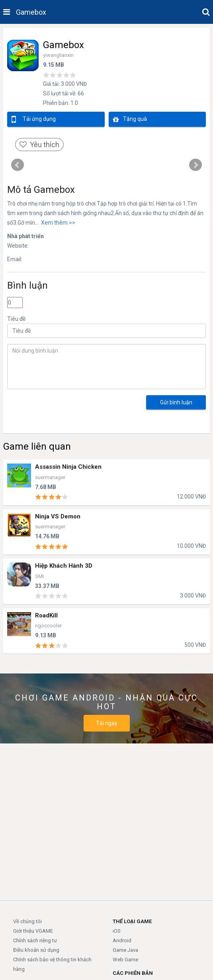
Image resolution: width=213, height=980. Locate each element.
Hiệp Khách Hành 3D (64, 566)
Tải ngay (107, 723)
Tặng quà (130, 119)
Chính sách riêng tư (35, 940)
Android (122, 940)
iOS (117, 931)
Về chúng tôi (27, 921)
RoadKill (46, 616)
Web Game (125, 960)
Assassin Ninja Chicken (68, 467)
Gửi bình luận (176, 402)
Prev (18, 165)
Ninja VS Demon (58, 517)
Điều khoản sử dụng (36, 950)
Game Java (125, 950)
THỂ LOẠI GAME (132, 921)
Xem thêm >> (57, 223)
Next (195, 165)
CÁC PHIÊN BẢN (133, 973)
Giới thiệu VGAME (33, 931)
